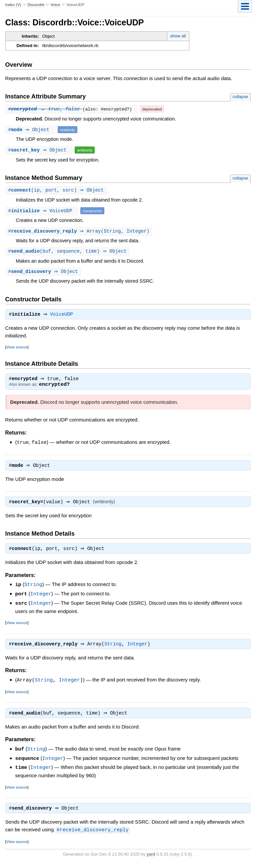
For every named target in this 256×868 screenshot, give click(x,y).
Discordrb (36, 5)
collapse (240, 97)
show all (178, 36)
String (33, 589)
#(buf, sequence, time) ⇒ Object (68, 252)
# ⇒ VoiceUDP (43, 211)
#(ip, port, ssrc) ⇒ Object (57, 190)
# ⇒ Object (31, 130)
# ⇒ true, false (45, 109)
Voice (55, 5)
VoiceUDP (63, 316)
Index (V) (13, 5)
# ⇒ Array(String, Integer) (80, 232)
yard (151, 858)
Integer (41, 598)
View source (17, 349)
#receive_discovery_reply (93, 834)
